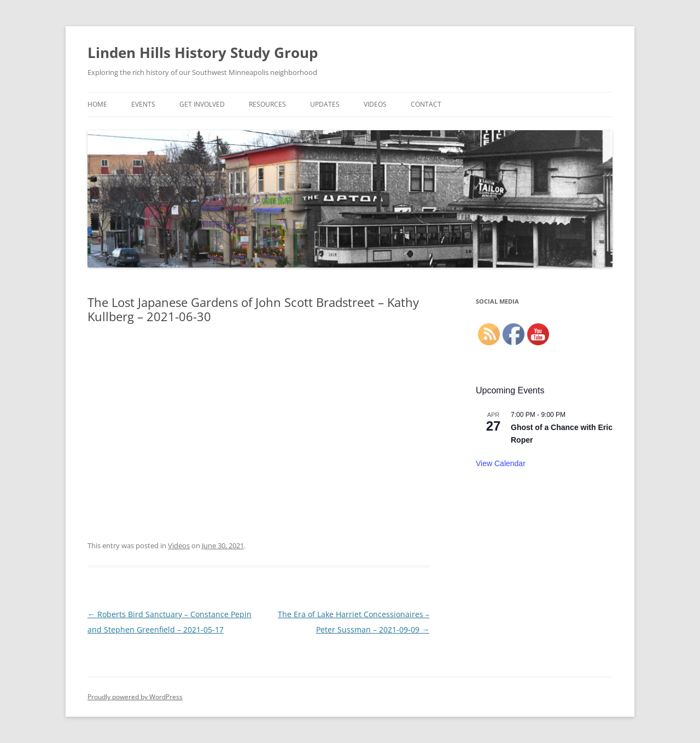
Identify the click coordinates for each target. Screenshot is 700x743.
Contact (426, 104)
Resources (267, 104)
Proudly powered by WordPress (135, 697)
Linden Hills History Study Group (203, 53)
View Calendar (501, 463)
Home (97, 104)
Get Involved (202, 104)
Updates (325, 104)
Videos (375, 104)
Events (143, 104)
